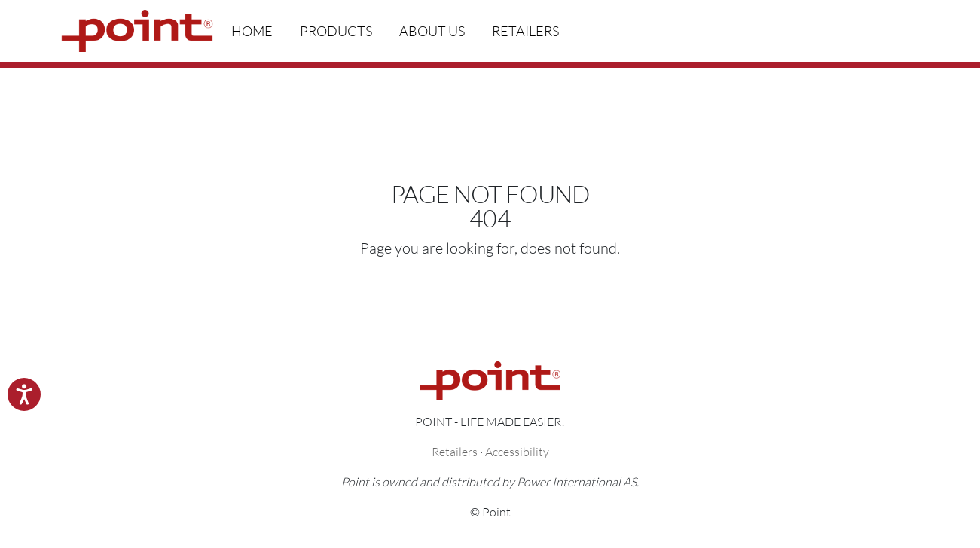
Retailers (525, 31)
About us (432, 31)
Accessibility (517, 451)
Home (252, 31)
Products (336, 31)
